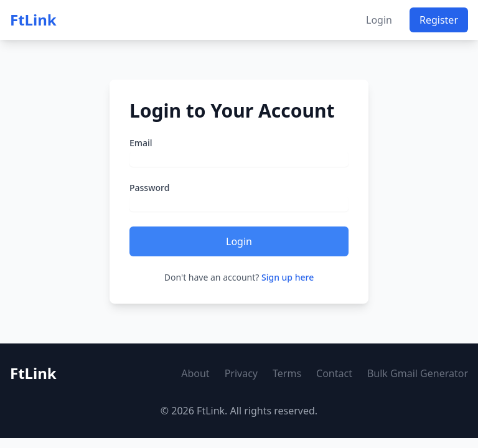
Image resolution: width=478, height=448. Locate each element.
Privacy (241, 373)
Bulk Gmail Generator (418, 373)
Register (439, 20)
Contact (334, 373)
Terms (287, 373)
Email (141, 143)
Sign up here (288, 277)
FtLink (33, 20)
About (195, 373)
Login (379, 20)
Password (149, 188)
